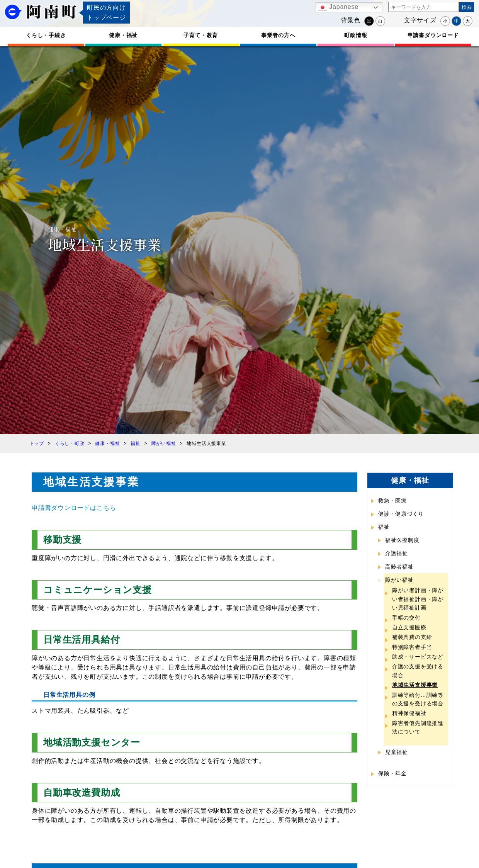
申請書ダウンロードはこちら (74, 508)
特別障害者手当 (412, 647)
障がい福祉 (399, 580)
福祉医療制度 (402, 540)
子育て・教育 (201, 35)
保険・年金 (392, 773)
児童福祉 (397, 752)
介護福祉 (397, 553)
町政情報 (356, 35)
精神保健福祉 (409, 713)
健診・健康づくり (401, 514)
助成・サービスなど (418, 657)
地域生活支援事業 (415, 685)
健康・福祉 (123, 35)
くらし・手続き (46, 35)
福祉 (384, 527)
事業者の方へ (278, 35)
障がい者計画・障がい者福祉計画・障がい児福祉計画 (418, 599)
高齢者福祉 (399, 567)
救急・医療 (392, 501)
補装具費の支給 (412, 637)
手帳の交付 (406, 618)
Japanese (338, 7)
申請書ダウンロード (433, 35)
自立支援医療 (409, 627)
